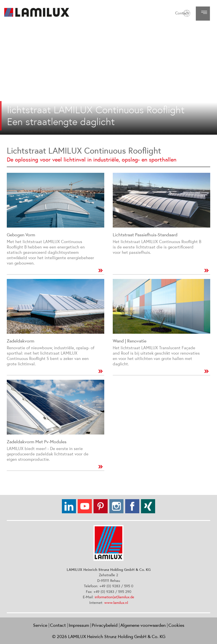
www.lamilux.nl (116, 603)
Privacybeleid (105, 625)
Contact (182, 13)
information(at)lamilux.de (114, 597)
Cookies (176, 625)
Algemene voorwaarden (143, 625)
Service (40, 625)
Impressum (79, 625)
